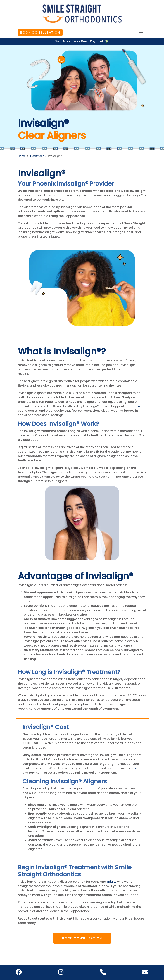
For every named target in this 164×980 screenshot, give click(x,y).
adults (112, 882)
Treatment (37, 156)
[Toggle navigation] (141, 32)
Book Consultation (40, 32)
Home (22, 156)
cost (135, 768)
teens (137, 406)
